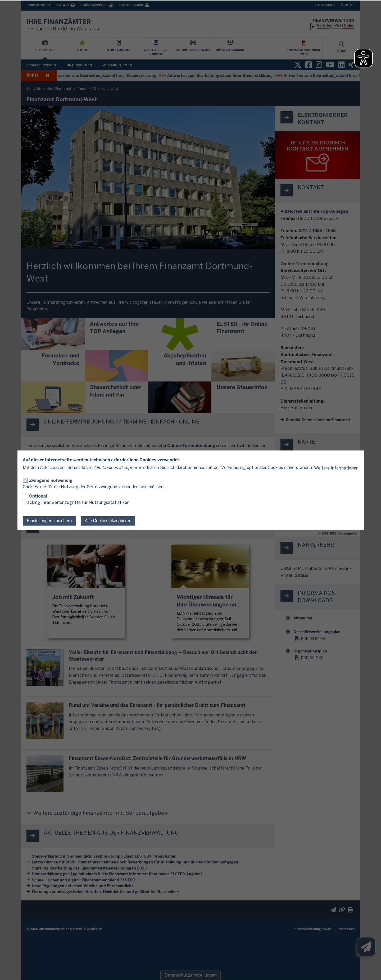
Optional (38, 496)
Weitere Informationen (336, 468)
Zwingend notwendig (51, 480)
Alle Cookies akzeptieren (108, 521)
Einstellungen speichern (49, 521)
